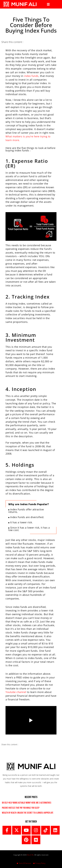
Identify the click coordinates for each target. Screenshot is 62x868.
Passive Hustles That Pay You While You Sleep (21, 808)
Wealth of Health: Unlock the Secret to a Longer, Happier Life (28, 813)
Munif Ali (30, 855)
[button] (48, 4)
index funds (31, 76)
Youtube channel (16, 692)
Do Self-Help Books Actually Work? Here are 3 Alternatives (27, 803)
